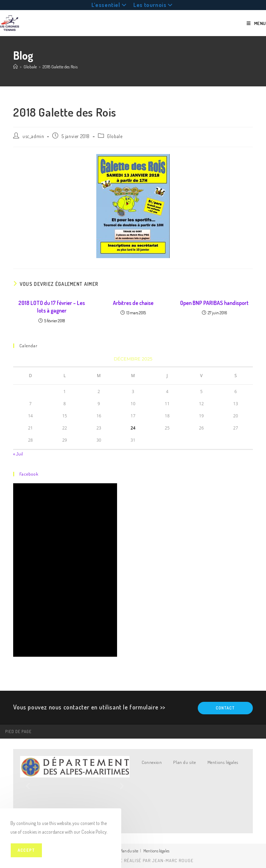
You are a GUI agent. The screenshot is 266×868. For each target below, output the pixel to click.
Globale (115, 136)
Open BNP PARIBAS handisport (214, 303)
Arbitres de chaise (133, 303)
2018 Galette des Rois (60, 67)
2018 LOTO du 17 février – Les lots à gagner (52, 307)
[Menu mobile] (256, 23)
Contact (225, 708)
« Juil (18, 454)
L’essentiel (110, 5)
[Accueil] (15, 67)
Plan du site (184, 762)
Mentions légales (223, 762)
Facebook (29, 474)
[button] (28, 786)
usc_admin (33, 136)
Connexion (152, 762)
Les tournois (154, 5)
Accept (26, 850)
